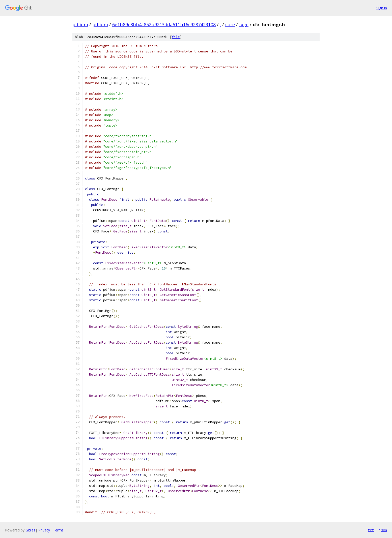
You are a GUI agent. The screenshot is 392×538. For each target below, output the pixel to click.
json (383, 530)
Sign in (382, 8)
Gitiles (30, 530)
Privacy (44, 530)
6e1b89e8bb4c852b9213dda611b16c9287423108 (164, 24)
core (230, 24)
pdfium (80, 24)
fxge (244, 24)
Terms (58, 530)
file (176, 37)
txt (371, 530)
